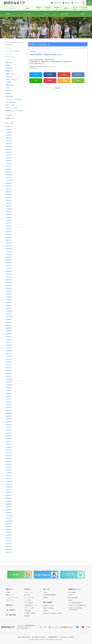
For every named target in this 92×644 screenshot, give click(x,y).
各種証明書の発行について (31, 605)
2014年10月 (9, 453)
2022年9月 (9, 183)
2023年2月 (9, 169)
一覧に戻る (58, 88)
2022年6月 (9, 192)
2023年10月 (9, 146)
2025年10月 (9, 127)
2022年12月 (9, 175)
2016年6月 (9, 396)
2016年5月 (9, 399)
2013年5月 (9, 501)
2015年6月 (9, 430)
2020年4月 (9, 266)
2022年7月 (9, 189)
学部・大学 (46, 589)
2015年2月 (9, 442)
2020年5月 (9, 263)
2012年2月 (9, 544)
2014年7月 (9, 461)
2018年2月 (9, 339)
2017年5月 (9, 365)
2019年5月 (9, 297)
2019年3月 (9, 303)
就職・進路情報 (48, 602)
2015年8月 (9, 425)
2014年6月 (9, 464)
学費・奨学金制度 (29, 603)
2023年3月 (9, 166)
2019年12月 (9, 277)
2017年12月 (9, 345)
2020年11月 (9, 246)
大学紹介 (45, 592)
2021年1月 (9, 240)
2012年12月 (9, 515)
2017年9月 (9, 354)
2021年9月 (9, 217)
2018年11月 (9, 314)
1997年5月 (9, 552)
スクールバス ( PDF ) (29, 597)
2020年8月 (9, 254)
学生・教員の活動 (11, 102)
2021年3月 (9, 234)
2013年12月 (9, 481)
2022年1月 (9, 206)
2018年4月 (9, 334)
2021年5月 (9, 229)
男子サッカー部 (10, 105)
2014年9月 (9, 456)
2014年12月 (9, 447)
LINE (36, 80)
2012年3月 (9, 541)
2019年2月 (9, 305)
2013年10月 (9, 487)
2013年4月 (9, 504)
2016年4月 (9, 402)
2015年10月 (9, 419)
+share (64, 80)
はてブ (78, 74)
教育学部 (8, 91)
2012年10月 (9, 521)
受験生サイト (9, 595)
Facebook (50, 74)
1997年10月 (9, 549)
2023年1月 (9, 172)
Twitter (36, 74)
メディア (8, 60)
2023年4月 (9, 164)
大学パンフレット (10, 600)
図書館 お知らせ (11, 74)
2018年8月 (9, 322)
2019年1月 (9, 308)
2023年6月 (9, 158)
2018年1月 (9, 342)
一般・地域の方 (75, 8)
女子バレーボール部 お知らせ (14, 99)
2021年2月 (9, 237)
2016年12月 (9, 379)
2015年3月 (9, 439)
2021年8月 (9, 220)
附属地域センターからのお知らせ (14, 112)
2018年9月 (9, 320)
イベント (8, 48)
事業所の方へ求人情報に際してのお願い (53, 613)
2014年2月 (9, 476)
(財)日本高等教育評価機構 (49, 595)
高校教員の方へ (10, 118)
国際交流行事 (10, 85)
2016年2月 (9, 408)
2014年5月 (9, 467)
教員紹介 (70, 600)
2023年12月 (9, 141)
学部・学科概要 (72, 592)
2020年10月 (9, 249)
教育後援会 (57, 8)
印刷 (78, 80)
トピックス (9, 54)
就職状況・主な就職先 (48, 608)
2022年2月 (9, 203)
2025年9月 (9, 129)
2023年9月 (9, 149)
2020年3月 (9, 268)
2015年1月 (9, 444)
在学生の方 (48, 8)
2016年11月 (9, 382)
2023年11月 (9, 144)
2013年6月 (9, 498)
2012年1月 (9, 547)
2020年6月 (9, 260)
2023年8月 (9, 152)
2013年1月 (9, 513)
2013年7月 (9, 495)
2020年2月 (9, 271)
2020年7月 (9, 257)
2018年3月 (9, 337)
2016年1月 (9, 410)
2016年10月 (9, 385)
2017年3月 (9, 371)
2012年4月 (9, 538)
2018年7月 (9, 325)
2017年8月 (9, 356)
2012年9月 (9, 524)
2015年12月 (9, 413)
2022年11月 (9, 178)
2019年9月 (9, 286)
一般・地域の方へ (11, 610)
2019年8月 (9, 288)
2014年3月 (9, 473)
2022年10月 (9, 181)
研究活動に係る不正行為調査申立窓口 (77, 605)
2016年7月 (9, 393)
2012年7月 (9, 530)
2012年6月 (9, 532)
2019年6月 (9, 294)
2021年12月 (9, 209)
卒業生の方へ (10, 68)
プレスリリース (10, 57)
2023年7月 (9, 155)
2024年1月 (9, 138)
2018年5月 (9, 331)
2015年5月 (9, 433)
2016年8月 (9, 390)
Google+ (64, 74)
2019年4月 (9, 300)
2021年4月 (9, 232)
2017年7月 (9, 359)
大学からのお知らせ (11, 79)
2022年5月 (9, 195)
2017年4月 (9, 368)
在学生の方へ (10, 77)
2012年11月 (9, 518)
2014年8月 (9, 459)
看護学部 (8, 94)
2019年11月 (9, 280)
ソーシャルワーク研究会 (13, 51)
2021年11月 (9, 212)
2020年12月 (9, 243)
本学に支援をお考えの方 (84, 8)
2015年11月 (9, 416)
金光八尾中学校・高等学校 (66, 637)
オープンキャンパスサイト (12, 597)
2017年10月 (9, 351)
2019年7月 (9, 291)
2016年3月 (9, 405)
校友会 (66, 8)
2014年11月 (9, 450)
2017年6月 (9, 362)
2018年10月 (9, 317)
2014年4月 (9, 470)
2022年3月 (9, 200)
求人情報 (45, 611)
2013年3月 (9, 507)
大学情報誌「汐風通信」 (30, 613)
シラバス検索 (28, 600)
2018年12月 (9, 311)
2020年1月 (9, 274)
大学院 (8, 88)
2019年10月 (9, 283)
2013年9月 (9, 490)
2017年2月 (9, 373)
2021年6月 (9, 226)
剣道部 (8, 65)
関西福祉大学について (74, 589)
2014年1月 (9, 478)
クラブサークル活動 (29, 608)
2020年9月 (9, 251)
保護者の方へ (10, 62)
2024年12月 (9, 132)
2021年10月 (9, 215)
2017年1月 (9, 376)
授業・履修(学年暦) (73, 597)
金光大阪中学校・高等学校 (39, 637)
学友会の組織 (28, 611)
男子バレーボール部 (11, 108)
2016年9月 (9, 388)
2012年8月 (9, 527)
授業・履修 (27, 595)
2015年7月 (9, 427)
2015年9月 (9, 422)
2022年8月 (9, 186)
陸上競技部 (9, 115)
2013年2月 (9, 510)
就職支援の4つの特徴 (48, 605)
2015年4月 (9, 436)
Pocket (50, 80)
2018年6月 (9, 328)
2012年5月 (9, 535)
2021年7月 (9, 223)
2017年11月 (9, 348)
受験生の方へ (10, 71)
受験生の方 (39, 8)
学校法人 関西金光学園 (23, 637)
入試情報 (27, 8)
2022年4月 (9, 198)
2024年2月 (9, 135)
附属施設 (45, 597)
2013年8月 (9, 493)
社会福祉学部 (10, 96)
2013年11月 (9, 484)
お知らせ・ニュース (29, 592)
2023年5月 (9, 161)
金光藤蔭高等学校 (52, 637)
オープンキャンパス (11, 8)
